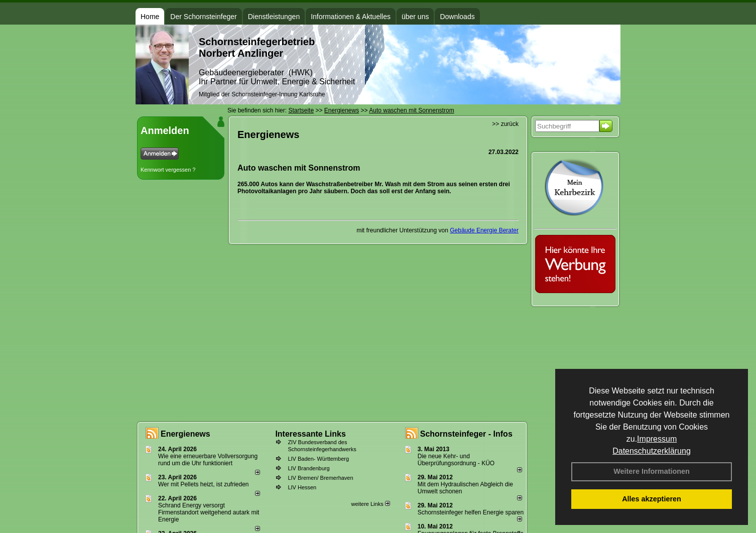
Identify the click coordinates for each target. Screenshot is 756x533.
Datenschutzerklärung (652, 451)
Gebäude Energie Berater (484, 230)
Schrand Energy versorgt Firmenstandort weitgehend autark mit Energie (209, 512)
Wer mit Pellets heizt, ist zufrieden (204, 484)
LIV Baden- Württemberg (318, 459)
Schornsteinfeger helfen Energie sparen (471, 512)
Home (150, 17)
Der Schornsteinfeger (203, 17)
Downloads (457, 17)
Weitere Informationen (652, 471)
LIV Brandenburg (308, 468)
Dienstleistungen (274, 17)
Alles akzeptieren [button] (652, 499)
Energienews (185, 434)
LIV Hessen (302, 487)
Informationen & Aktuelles (351, 17)
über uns (415, 17)
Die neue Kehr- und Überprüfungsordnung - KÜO (456, 460)
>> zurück (505, 124)
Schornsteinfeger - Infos (466, 434)
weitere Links (370, 504)
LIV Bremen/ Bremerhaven (320, 478)
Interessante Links (310, 434)
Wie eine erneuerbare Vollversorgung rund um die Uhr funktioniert (208, 460)
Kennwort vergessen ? (168, 170)
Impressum (657, 439)
